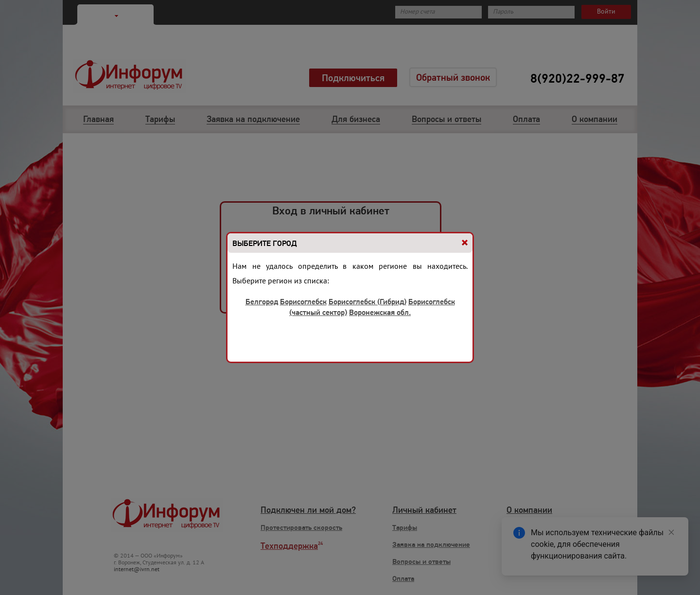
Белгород (262, 302)
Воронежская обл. (380, 312)
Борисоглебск (303, 302)
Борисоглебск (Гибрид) (367, 302)
